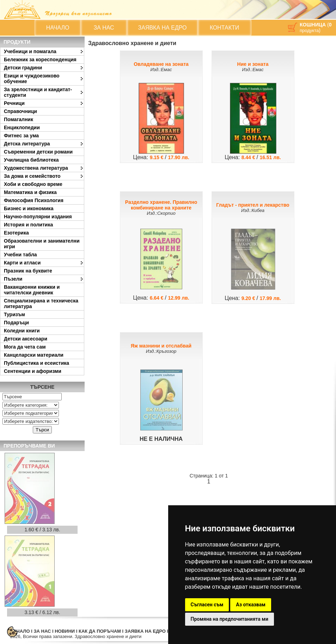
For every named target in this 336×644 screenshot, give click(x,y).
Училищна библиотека (31, 160)
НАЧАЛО (58, 28)
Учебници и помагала (30, 51)
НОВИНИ (65, 631)
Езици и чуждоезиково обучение (32, 79)
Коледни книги (22, 331)
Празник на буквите (28, 271)
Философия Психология (34, 200)
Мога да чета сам (25, 347)
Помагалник (19, 119)
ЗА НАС (104, 28)
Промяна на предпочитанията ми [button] (230, 619)
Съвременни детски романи (38, 152)
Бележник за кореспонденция (40, 60)
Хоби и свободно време (33, 184)
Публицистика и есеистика (36, 363)
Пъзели (13, 279)
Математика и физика (30, 192)
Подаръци (16, 323)
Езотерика (16, 233)
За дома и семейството (32, 176)
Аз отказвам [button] (251, 605)
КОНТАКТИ (225, 28)
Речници (14, 103)
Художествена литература (36, 168)
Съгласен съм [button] (207, 605)
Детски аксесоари (26, 339)
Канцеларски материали (34, 355)
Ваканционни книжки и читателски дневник (32, 290)
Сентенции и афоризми (33, 371)
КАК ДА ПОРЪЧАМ (100, 631)
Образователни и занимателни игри (42, 244)
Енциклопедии (22, 127)
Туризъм (14, 314)
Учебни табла (20, 255)
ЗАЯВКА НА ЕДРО (163, 28)
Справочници (20, 111)
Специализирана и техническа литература (41, 304)
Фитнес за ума (21, 136)
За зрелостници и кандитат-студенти (38, 92)
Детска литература (27, 144)
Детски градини (23, 68)
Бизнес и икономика (29, 208)
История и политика (28, 225)
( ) (316, 27)
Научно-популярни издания (38, 217)
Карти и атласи (22, 263)
